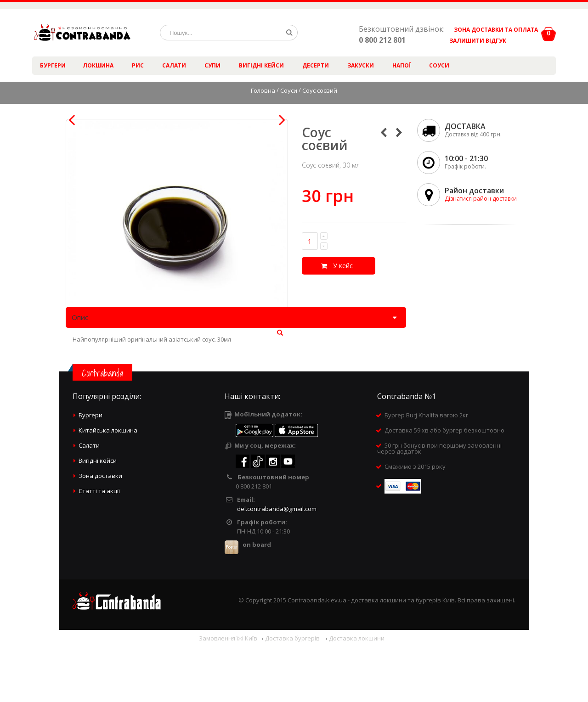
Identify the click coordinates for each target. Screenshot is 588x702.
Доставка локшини (357, 695)
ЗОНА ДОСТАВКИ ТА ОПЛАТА (496, 30)
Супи (212, 65)
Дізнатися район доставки (481, 199)
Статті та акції (99, 547)
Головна (263, 90)
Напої (401, 65)
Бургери (53, 65)
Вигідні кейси (261, 65)
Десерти (316, 65)
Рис (138, 65)
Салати (174, 65)
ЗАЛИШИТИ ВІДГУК (474, 41)
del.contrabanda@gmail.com (277, 565)
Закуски (361, 65)
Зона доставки (100, 532)
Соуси (439, 65)
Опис (80, 374)
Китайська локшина (108, 487)
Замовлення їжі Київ (228, 695)
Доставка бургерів (293, 695)
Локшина (98, 65)
